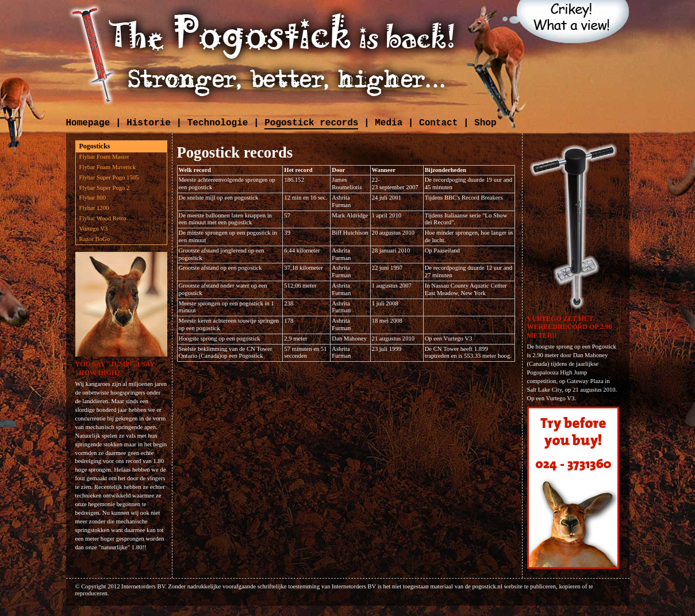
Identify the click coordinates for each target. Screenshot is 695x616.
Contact (438, 123)
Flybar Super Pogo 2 (105, 188)
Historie (149, 123)
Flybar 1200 (94, 208)
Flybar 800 (93, 198)
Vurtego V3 (94, 229)
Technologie (218, 123)
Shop (485, 123)
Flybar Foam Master (104, 157)
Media (389, 123)
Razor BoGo (95, 239)
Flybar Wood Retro (103, 218)
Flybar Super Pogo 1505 (109, 177)
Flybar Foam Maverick (107, 167)
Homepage (88, 123)
